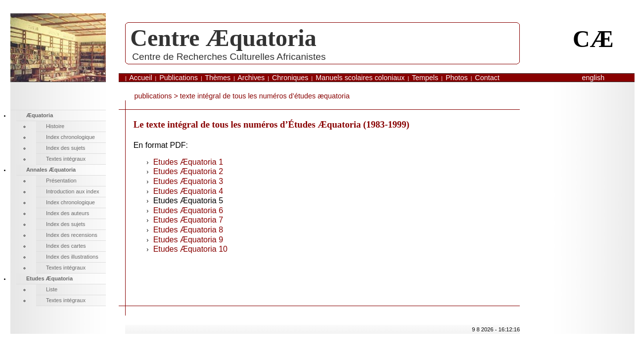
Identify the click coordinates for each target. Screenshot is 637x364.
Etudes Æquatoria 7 (188, 220)
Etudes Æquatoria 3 (188, 181)
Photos (457, 78)
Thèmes (218, 78)
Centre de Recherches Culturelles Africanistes (229, 57)
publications (153, 96)
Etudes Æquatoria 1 (188, 162)
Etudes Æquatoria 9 (188, 240)
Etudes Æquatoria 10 (190, 249)
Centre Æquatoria (223, 38)
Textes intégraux (66, 159)
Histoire (55, 126)
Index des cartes (66, 246)
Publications (179, 78)
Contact (487, 78)
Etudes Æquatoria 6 (188, 210)
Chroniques (290, 78)
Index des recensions (72, 235)
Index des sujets (66, 148)
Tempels (425, 78)
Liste (52, 289)
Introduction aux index (73, 191)
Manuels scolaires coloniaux (360, 78)
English (593, 78)
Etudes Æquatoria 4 (188, 191)
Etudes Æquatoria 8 (188, 230)
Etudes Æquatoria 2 (188, 171)
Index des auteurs (68, 213)
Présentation (61, 181)
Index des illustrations (72, 257)
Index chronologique (70, 137)
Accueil (140, 78)
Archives (251, 78)
